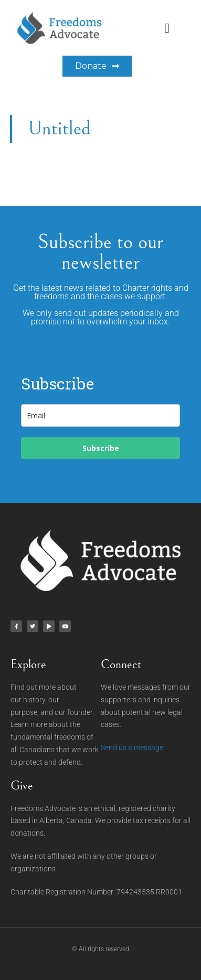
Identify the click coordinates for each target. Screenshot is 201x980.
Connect (121, 665)
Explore (28, 665)
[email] (100, 415)
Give (22, 786)
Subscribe (101, 448)
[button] (167, 28)
